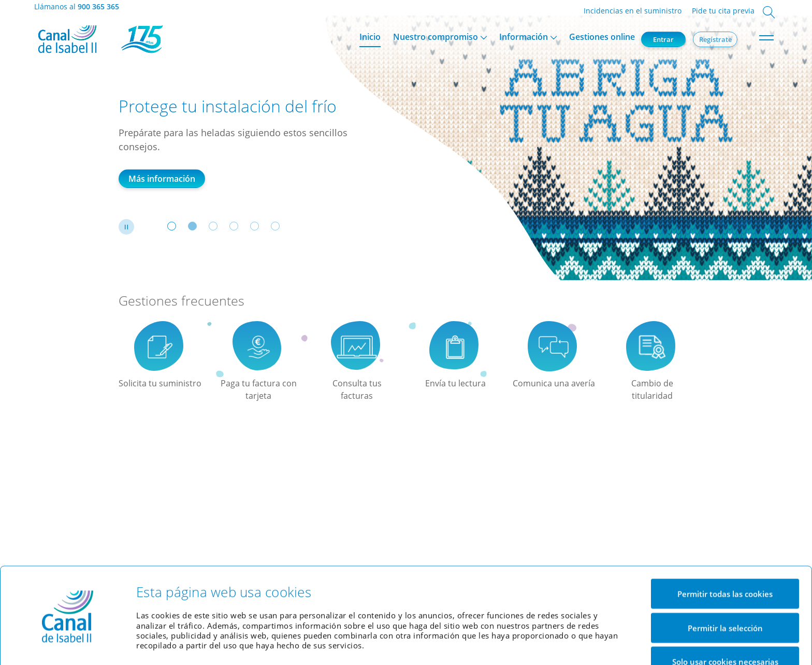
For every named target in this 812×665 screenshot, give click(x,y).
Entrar (663, 39)
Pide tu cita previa (723, 11)
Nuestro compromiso (436, 37)
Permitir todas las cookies (725, 560)
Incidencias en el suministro (633, 11)
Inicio (370, 37)
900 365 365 (98, 6)
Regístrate (715, 39)
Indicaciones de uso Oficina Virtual (191, 514)
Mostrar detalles (567, 644)
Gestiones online (602, 37)
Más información (162, 179)
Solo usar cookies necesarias (725, 628)
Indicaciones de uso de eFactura (195, 492)
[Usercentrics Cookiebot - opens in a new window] (68, 644)
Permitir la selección (725, 594)
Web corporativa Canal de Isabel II (375, 526)
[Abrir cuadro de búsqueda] (769, 13)
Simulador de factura (352, 512)
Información (524, 37)
